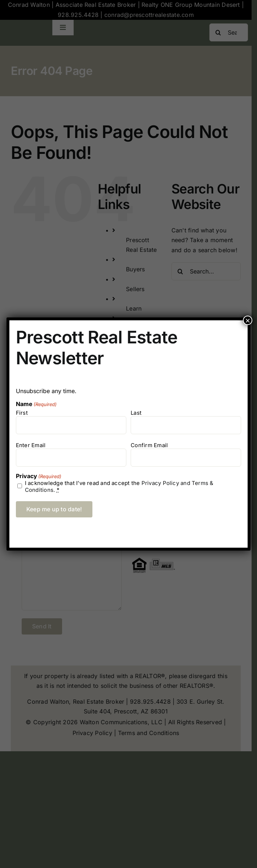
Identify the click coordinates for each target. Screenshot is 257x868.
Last (136, 413)
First (22, 413)
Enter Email (31, 445)
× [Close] (248, 320)
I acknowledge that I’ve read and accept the (119, 486)
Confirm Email (149, 445)
